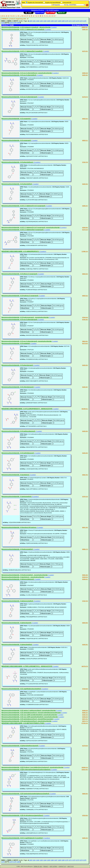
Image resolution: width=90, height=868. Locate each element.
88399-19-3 (85, 713)
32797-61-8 (85, 497)
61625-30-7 (85, 387)
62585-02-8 (85, 73)
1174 (81, 21)
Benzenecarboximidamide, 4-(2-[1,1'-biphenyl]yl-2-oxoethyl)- (22, 51)
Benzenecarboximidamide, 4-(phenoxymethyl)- (18, 601)
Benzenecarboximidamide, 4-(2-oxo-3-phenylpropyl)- (20, 97)
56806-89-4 (85, 794)
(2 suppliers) (55, 73)
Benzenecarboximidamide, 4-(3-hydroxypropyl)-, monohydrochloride (25, 317)
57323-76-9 (85, 601)
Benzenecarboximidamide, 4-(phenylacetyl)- (17, 623)
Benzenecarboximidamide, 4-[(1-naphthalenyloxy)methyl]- (21, 689)
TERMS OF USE (38, 866)
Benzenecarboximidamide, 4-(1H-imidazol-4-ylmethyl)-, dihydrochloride (26, 27)
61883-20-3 (85, 838)
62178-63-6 (85, 746)
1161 (34, 21)
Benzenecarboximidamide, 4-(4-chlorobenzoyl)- (18, 387)
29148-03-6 (85, 577)
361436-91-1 (85, 409)
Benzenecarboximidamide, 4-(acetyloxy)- (15, 475)
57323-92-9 (85, 689)
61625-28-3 (85, 453)
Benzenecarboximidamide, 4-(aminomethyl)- (17, 496)
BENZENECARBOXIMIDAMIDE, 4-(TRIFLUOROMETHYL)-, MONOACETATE (27, 666)
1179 (15, 23)
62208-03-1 (85, 579)
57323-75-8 (85, 162)
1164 (45, 21)
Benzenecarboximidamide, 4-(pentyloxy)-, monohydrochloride (23, 577)
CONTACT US (62, 866)
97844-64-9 (85, 317)
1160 (30, 21)
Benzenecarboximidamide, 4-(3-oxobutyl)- (16, 343)
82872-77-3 (85, 721)
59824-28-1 (85, 341)
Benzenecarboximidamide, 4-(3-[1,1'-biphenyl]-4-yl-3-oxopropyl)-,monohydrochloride (31, 227)
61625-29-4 (85, 431)
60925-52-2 (85, 296)
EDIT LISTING (53, 866)
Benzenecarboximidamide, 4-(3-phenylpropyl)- (17, 365)
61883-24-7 (85, 206)
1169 (63, 21)
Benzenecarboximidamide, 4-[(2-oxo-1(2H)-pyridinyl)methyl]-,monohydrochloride (29, 715)
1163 (41, 21)
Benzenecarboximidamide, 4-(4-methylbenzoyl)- (18, 453)
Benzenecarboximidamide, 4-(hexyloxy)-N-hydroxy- (19, 527)
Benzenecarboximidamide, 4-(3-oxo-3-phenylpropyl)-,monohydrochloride (27, 341)
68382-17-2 (85, 549)
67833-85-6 (85, 815)
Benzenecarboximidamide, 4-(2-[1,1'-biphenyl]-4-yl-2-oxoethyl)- (23, 29)
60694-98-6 (85, 623)
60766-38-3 (85, 320)
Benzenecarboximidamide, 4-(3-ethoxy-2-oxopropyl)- (20, 274)
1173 (77, 21)
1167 (56, 21)
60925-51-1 (85, 140)
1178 (11, 23)
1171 (70, 21)
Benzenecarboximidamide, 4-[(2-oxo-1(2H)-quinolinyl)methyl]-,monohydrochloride (30, 717)
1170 (67, 21)
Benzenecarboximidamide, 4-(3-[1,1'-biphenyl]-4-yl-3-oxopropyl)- (24, 206)
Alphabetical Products (38, 10)
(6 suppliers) (35, 497)
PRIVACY (46, 866)
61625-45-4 (85, 365)
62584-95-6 (85, 228)
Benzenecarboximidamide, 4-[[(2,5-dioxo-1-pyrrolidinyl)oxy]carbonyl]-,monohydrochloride (32, 767)
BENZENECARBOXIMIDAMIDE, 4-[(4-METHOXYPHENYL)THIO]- (23, 723)
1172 (74, 21)
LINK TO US (70, 866)
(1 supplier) (53, 27)
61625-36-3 (85, 75)
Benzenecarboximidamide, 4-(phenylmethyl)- (17, 644)
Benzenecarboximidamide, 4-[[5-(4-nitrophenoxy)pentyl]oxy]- (22, 815)
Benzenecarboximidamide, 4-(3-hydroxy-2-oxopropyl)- (20, 296)
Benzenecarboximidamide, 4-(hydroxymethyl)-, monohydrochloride (25, 575)
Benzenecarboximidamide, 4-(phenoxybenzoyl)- (18, 579)
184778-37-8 (85, 666)
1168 (59, 21)
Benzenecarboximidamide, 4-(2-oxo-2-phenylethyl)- (19, 75)
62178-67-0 (85, 97)
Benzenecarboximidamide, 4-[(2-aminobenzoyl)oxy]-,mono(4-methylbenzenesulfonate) (31, 713)
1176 (3, 23)
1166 (52, 21)
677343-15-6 (85, 723)
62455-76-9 (85, 715)
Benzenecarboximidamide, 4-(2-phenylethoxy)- (18, 162)
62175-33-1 (85, 51)
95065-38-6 (85, 575)
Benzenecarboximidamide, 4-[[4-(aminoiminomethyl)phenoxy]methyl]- (25, 794)
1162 (38, 21)
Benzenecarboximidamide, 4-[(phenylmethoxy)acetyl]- (20, 746)
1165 (48, 21)
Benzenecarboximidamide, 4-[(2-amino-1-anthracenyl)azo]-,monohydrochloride (29, 710)
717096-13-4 (85, 251)
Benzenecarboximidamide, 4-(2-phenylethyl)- (17, 184)
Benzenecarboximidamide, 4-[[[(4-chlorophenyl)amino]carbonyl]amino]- (26, 769)
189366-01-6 (85, 767)
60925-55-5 (85, 274)
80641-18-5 (85, 527)
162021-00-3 (85, 770)
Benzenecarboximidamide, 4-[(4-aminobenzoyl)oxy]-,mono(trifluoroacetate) (27, 719)
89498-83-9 (85, 711)
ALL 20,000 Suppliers (53, 10)
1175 (85, 21)
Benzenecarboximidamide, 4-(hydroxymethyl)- (17, 549)
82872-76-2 (85, 719)
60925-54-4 (85, 119)
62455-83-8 (85, 717)
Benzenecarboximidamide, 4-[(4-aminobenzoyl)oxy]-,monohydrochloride (26, 721)
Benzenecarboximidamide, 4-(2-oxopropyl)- (16, 140)
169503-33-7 (85, 27)
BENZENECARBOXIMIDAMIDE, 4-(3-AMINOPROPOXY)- (20, 251)
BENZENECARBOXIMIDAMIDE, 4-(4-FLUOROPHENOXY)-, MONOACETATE (27, 409)
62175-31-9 (85, 230)
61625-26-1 (85, 645)
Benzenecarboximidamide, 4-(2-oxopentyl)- (16, 119)
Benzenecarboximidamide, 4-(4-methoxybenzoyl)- (19, 431)
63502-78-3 (85, 475)
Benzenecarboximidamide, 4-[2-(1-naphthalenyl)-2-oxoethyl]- (22, 838)
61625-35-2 (85, 184)
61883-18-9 (85, 29)
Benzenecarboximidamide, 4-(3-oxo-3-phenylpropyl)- (20, 319)
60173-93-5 (85, 343)
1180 (18, 23)
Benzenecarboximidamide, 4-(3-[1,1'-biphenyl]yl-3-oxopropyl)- (23, 230)
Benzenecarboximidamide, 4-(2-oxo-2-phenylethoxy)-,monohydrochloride (27, 73)
